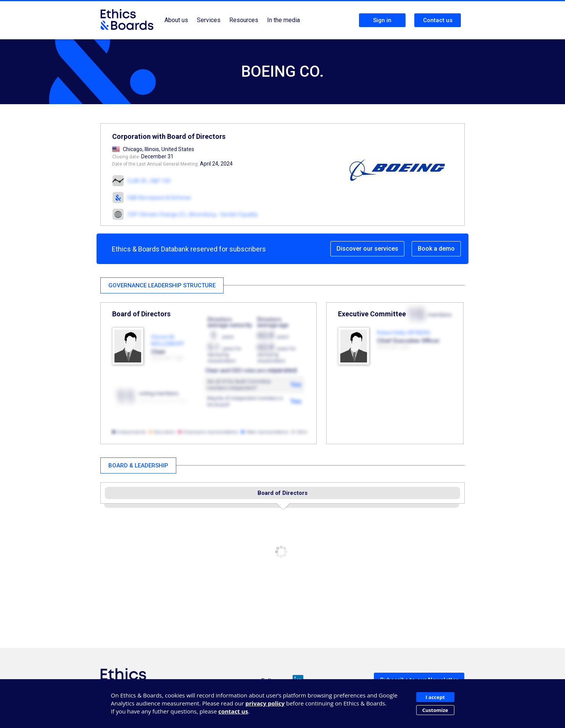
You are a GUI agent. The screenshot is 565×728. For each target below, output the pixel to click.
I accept (435, 697)
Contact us (438, 20)
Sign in (382, 20)
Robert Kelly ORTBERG (404, 333)
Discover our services (367, 249)
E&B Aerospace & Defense (159, 198)
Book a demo (436, 249)
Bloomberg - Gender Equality (224, 214)
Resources (244, 20)
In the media (283, 20)
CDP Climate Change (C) (157, 214)
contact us (233, 711)
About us (176, 20)
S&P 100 (160, 181)
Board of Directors (282, 493)
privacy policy (265, 703)
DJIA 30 (137, 181)
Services (209, 20)
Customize (435, 710)
